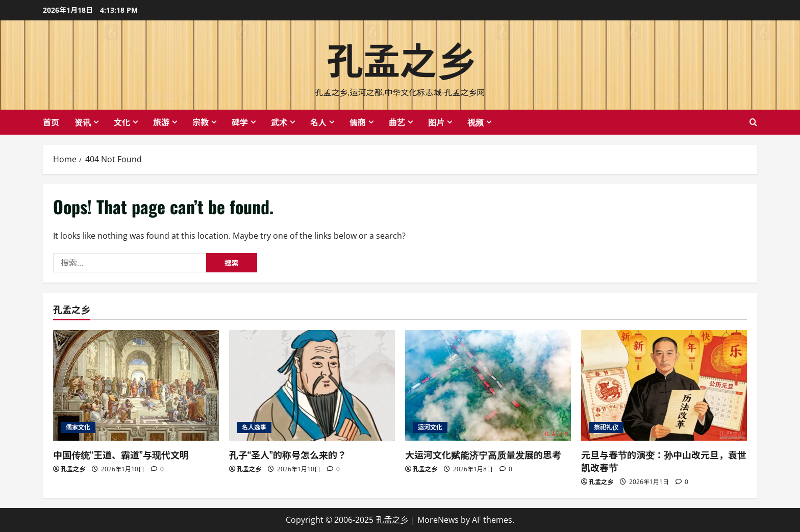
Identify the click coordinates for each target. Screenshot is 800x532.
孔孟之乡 (400, 58)
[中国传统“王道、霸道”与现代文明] (136, 385)
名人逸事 (254, 427)
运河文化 (430, 427)
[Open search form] (753, 122)
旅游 (161, 122)
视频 (476, 122)
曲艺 (397, 122)
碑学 (240, 122)
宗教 (201, 122)
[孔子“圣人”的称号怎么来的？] (312, 385)
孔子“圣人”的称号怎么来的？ (288, 454)
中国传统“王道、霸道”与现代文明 (121, 454)
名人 (318, 122)
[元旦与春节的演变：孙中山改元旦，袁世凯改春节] (664, 385)
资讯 (83, 122)
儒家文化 (78, 427)
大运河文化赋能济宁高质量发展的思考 (483, 454)
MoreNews (438, 520)
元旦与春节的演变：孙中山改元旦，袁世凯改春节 (664, 461)
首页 (51, 122)
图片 (436, 122)
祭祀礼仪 (606, 427)
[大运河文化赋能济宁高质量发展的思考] (488, 385)
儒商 (358, 122)
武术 (279, 122)
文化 (122, 122)
